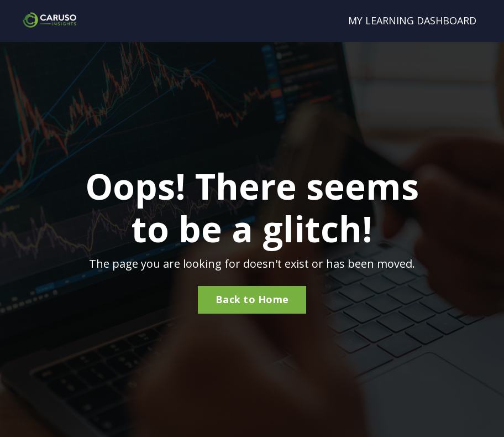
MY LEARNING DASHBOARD (412, 20)
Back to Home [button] (252, 299)
